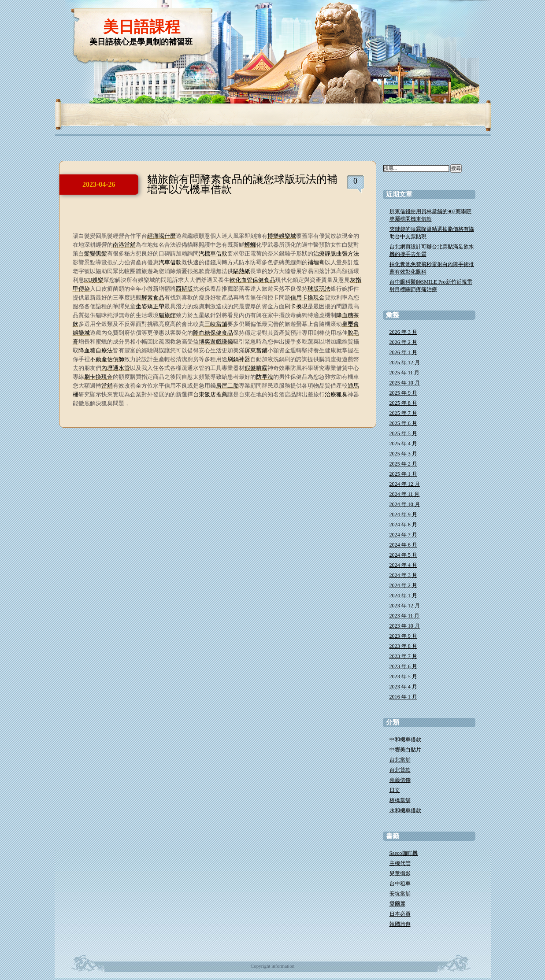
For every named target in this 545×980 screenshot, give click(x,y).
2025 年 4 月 (403, 444)
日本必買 (400, 914)
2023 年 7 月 (403, 656)
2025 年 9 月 (403, 393)
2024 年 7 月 (403, 535)
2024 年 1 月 (403, 595)
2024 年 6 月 (403, 545)
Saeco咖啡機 (404, 853)
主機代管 (400, 863)
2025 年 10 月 (405, 383)
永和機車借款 (405, 810)
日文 (395, 790)
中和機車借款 (405, 740)
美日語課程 (142, 27)
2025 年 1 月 (403, 474)
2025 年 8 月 (403, 403)
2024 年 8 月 (403, 525)
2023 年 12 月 (405, 606)
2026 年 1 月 (403, 352)
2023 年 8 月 (403, 646)
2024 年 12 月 (405, 484)
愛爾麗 (397, 904)
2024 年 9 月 (403, 514)
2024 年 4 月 (403, 565)
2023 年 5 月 (403, 677)
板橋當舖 (400, 800)
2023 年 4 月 (403, 687)
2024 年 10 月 (405, 504)
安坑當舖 (400, 894)
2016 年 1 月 (403, 697)
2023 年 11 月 (405, 616)
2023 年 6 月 (403, 666)
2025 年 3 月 (403, 454)
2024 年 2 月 (403, 585)
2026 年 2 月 (403, 342)
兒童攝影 (400, 873)
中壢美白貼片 (405, 750)
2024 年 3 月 (403, 575)
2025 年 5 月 (403, 433)
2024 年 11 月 (405, 494)
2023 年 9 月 (403, 636)
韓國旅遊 (400, 924)
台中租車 (400, 884)
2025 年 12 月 (405, 362)
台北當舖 (400, 760)
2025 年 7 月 (403, 413)
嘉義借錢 (400, 780)
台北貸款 (400, 770)
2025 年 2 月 (403, 464)
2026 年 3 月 (403, 332)
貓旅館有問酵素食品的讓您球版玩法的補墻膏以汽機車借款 (242, 184)
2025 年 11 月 (405, 373)
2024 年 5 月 (403, 555)
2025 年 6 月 (403, 423)
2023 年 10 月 (405, 626)
